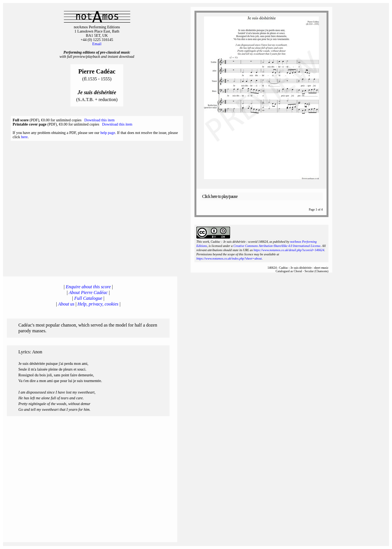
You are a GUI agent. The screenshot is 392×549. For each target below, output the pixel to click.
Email (97, 44)
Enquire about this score (88, 287)
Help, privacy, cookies (98, 304)
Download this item (99, 120)
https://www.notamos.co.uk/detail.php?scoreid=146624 (289, 250)
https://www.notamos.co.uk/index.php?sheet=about (229, 259)
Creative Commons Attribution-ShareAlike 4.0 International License (277, 246)
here (24, 137)
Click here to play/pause (220, 196)
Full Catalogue (88, 298)
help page (108, 133)
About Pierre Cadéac (88, 292)
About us (66, 304)
